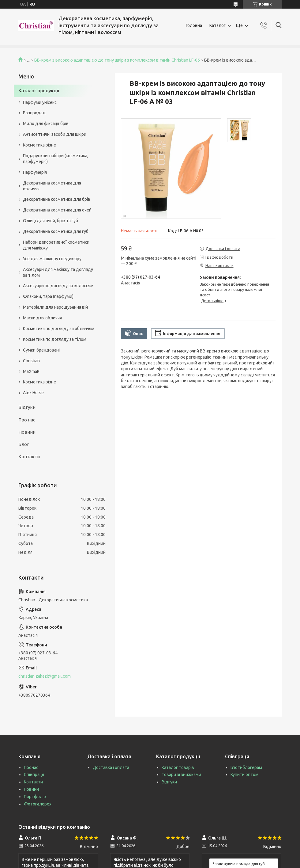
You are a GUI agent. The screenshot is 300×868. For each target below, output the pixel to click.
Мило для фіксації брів (46, 124)
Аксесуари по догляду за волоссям (58, 286)
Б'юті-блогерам (246, 767)
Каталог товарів (178, 767)
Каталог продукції (39, 91)
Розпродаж (34, 113)
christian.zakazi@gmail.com (45, 676)
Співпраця (34, 775)
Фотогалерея (38, 804)
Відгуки (27, 407)
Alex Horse (33, 393)
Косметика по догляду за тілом (55, 339)
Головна (194, 25)
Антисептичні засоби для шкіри (55, 134)
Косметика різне (39, 145)
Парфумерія (35, 172)
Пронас (31, 767)
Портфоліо (35, 797)
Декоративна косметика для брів (57, 199)
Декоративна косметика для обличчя (52, 186)
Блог (24, 444)
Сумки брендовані (41, 350)
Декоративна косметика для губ (56, 231)
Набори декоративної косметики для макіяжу (56, 245)
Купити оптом (244, 775)
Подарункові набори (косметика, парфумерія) (56, 159)
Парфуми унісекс (40, 102)
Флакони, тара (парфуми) (48, 296)
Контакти (29, 457)
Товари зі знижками (181, 775)
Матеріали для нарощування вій (55, 307)
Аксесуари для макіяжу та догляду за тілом (58, 272)
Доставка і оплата (111, 767)
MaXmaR (31, 371)
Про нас (27, 420)
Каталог (217, 25)
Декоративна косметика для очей (57, 210)
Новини (27, 432)
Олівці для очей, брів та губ (51, 221)
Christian (31, 361)
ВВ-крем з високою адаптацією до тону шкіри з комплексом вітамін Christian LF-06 (117, 60)
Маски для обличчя (42, 318)
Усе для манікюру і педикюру (52, 259)
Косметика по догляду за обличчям (59, 329)
